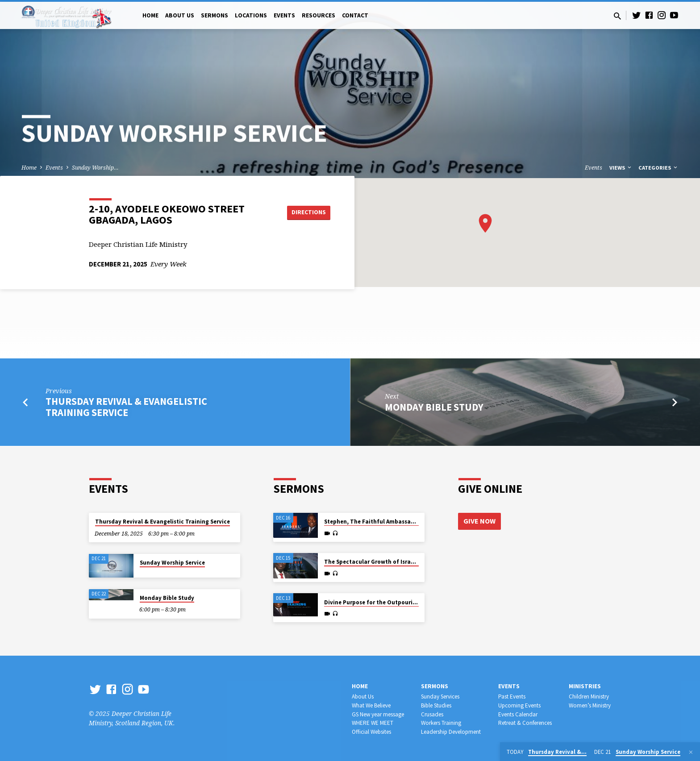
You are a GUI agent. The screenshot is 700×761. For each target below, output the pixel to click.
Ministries (585, 686)
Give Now (479, 521)
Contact (355, 15)
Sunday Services (440, 697)
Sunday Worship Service (172, 563)
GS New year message (378, 714)
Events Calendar (518, 714)
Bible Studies (436, 705)
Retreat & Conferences (525, 723)
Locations (251, 15)
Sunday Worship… (95, 168)
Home (150, 15)
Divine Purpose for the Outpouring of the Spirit (389, 602)
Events (284, 15)
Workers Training (441, 723)
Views (621, 168)
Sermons (215, 15)
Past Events (512, 697)
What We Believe (371, 705)
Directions (308, 212)
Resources (319, 15)
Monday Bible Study (434, 407)
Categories (658, 168)
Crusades (432, 714)
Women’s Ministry (590, 705)
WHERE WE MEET (373, 723)
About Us (180, 15)
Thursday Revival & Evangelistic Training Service (126, 407)
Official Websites (371, 732)
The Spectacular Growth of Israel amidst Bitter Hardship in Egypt (414, 562)
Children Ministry (589, 697)
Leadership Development (451, 732)
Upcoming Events (519, 705)
